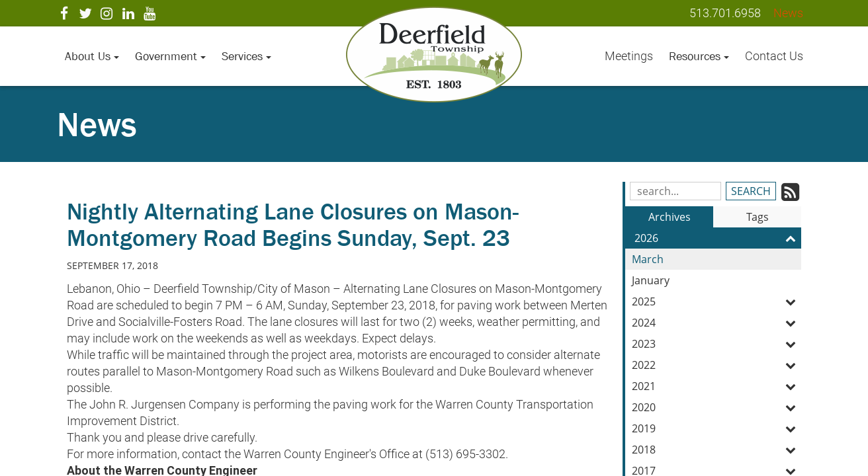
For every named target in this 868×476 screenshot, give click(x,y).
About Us (92, 56)
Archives (670, 217)
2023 (716, 344)
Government (170, 56)
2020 (716, 407)
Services (246, 56)
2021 (716, 386)
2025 (716, 301)
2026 (718, 238)
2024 (716, 323)
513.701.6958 (725, 13)
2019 (716, 428)
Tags (758, 217)
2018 (716, 450)
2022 (716, 365)
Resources (699, 56)
